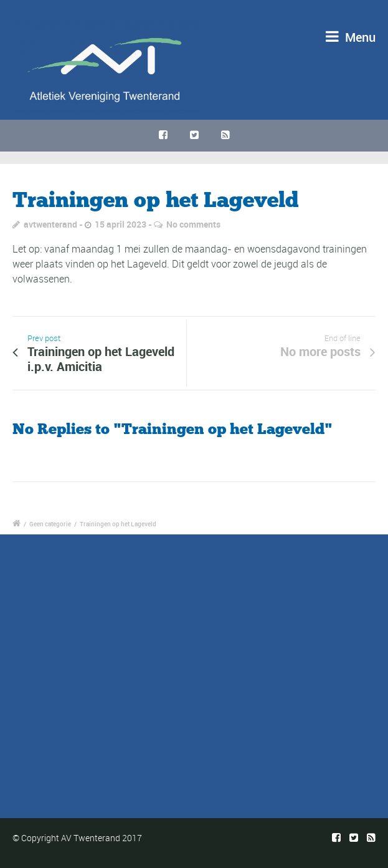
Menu (351, 37)
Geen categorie (50, 524)
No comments (193, 224)
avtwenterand (50, 224)
